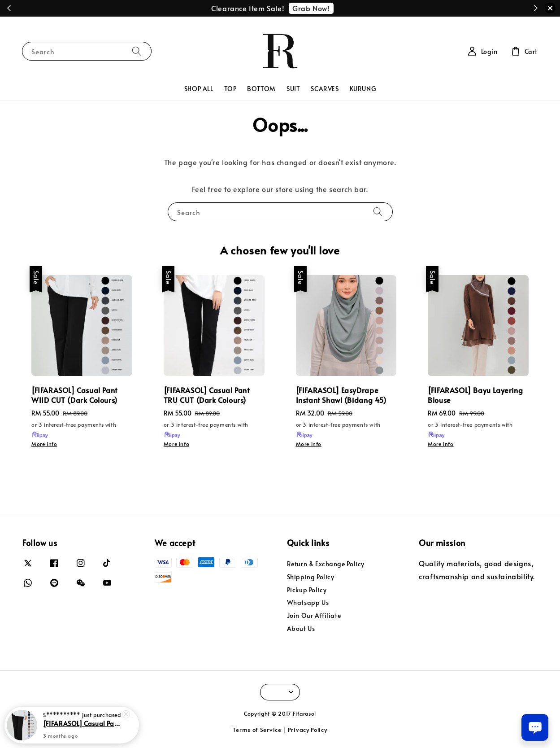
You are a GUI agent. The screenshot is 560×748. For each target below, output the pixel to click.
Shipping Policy (311, 577)
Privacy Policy (308, 730)
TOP (230, 89)
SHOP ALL (199, 89)
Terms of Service (257, 730)
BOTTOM (261, 89)
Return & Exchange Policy (326, 564)
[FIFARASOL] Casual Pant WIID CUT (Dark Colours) (82, 723)
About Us (301, 628)
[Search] (137, 51)
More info (44, 444)
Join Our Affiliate (314, 615)
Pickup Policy (307, 590)
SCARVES (325, 89)
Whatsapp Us (308, 602)
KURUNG (363, 89)
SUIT (293, 89)
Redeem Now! (327, 8)
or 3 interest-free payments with (74, 430)
